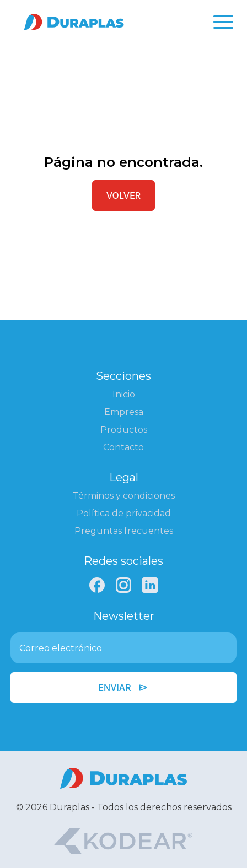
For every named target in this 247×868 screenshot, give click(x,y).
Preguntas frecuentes (124, 531)
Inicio (124, 394)
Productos (124, 430)
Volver (123, 195)
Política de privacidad (124, 513)
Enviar (123, 687)
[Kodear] (123, 841)
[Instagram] (123, 585)
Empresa (124, 412)
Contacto (123, 447)
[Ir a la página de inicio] (74, 22)
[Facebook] (97, 585)
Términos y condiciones (124, 496)
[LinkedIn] (150, 585)
